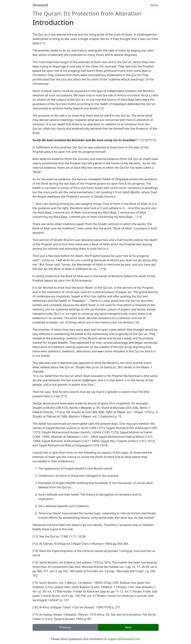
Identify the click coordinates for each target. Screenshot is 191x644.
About (154, 5)
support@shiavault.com (124, 639)
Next (128, 627)
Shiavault (40, 5)
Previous (65, 627)
